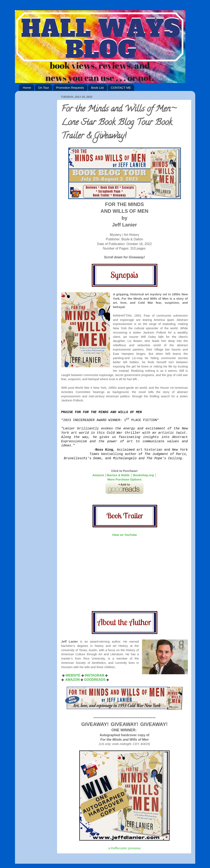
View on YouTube (124, 535)
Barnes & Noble (118, 475)
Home (27, 88)
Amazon (98, 475)
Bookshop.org (144, 475)
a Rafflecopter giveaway (124, 848)
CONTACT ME (121, 88)
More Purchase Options (124, 479)
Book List (98, 88)
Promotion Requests (70, 88)
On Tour (44, 88)
